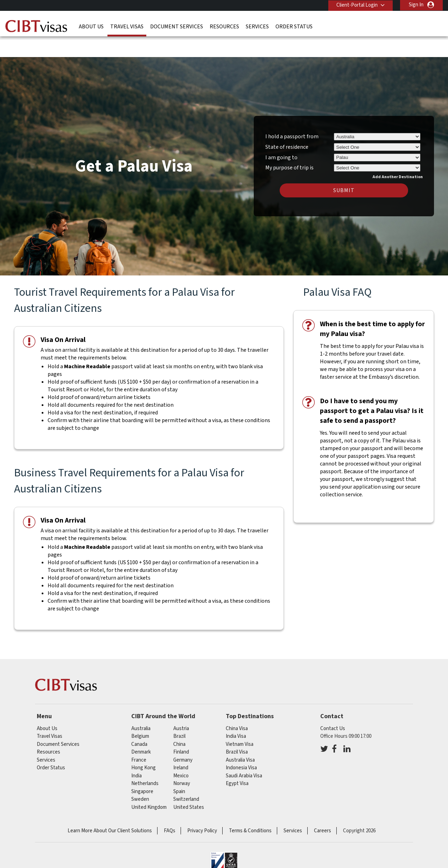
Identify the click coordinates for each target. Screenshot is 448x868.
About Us (91, 26)
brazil (179, 715)
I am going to (281, 136)
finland (181, 730)
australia (141, 707)
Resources (224, 26)
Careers (323, 809)
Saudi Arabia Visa (244, 754)
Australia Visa (240, 738)
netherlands (145, 762)
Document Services (177, 26)
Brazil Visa (237, 730)
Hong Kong (143, 746)
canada (139, 723)
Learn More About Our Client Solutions (110, 809)
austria (181, 707)
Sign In (416, 5)
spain (179, 770)
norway (182, 762)
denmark (141, 730)
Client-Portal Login (356, 5)
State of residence (287, 125)
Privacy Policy (202, 809)
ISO (224, 843)
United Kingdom (149, 786)
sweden (140, 778)
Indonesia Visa (241, 746)
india (136, 754)
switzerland (186, 778)
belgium (140, 715)
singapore (142, 770)
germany (183, 738)
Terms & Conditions (250, 809)
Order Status (294, 26)
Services (257, 26)
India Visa (236, 715)
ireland (181, 746)
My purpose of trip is (289, 145)
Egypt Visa (237, 762)
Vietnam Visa (240, 723)
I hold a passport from (292, 115)
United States (189, 786)
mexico (181, 754)
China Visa (237, 707)
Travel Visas (127, 26)
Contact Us (333, 707)
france (139, 738)
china (179, 723)
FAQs (170, 809)
